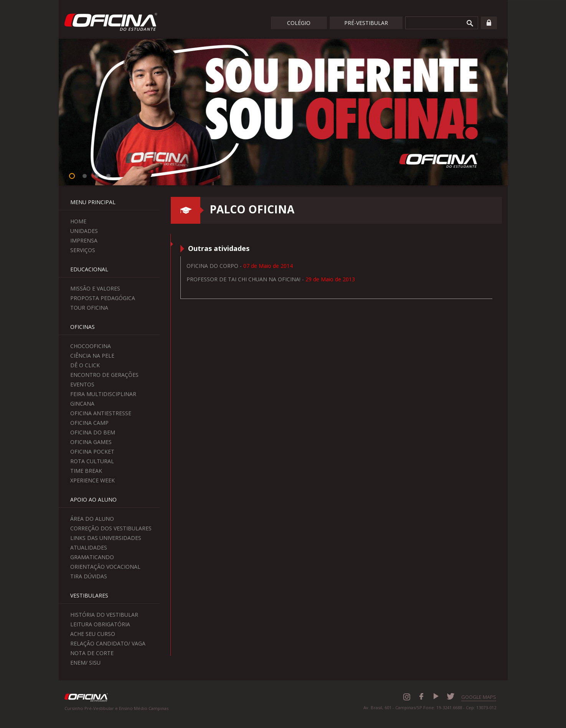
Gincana (82, 404)
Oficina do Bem (93, 432)
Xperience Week (92, 480)
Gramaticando (92, 557)
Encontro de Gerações (104, 375)
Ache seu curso (93, 634)
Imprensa (84, 240)
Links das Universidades (106, 538)
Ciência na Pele (92, 356)
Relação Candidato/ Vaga (108, 643)
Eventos (82, 384)
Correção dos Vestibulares (111, 528)
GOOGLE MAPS (479, 697)
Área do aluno (92, 519)
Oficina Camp (89, 423)
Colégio (299, 23)
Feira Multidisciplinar (103, 394)
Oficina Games (91, 442)
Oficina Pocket (92, 451)
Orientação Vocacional (105, 567)
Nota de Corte (92, 653)
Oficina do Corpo (213, 266)
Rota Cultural (92, 461)
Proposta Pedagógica (103, 298)
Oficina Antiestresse (101, 413)
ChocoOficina (91, 346)
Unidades (84, 231)
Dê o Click (85, 365)
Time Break (86, 471)
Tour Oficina (89, 308)
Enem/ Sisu (85, 663)
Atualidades (89, 547)
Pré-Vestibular (366, 23)
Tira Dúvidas (89, 576)
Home (78, 221)
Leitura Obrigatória (100, 624)
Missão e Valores (95, 288)
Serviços (83, 250)
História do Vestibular (104, 615)
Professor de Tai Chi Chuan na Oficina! (243, 279)
